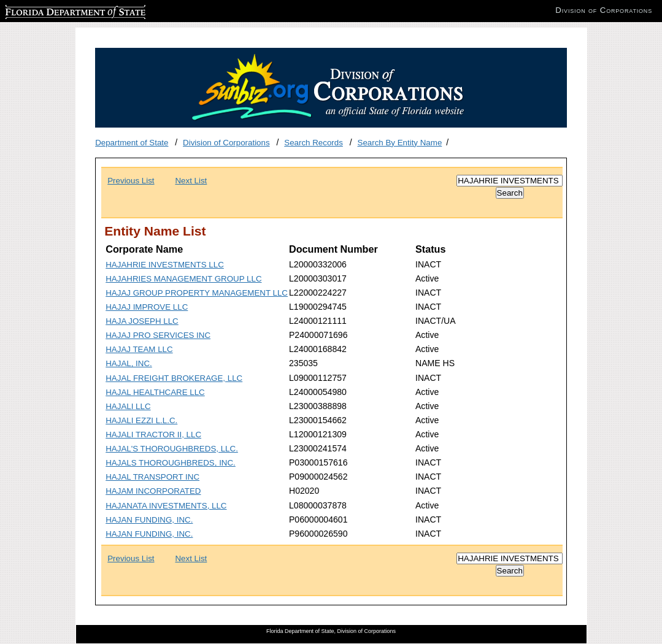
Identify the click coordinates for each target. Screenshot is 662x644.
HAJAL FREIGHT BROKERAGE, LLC (174, 378)
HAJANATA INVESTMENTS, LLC (166, 506)
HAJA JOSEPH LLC (142, 321)
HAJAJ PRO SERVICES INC (158, 335)
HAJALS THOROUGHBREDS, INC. (171, 463)
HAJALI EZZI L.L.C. (141, 420)
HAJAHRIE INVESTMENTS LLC (165, 265)
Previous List (131, 181)
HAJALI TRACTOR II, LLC (153, 435)
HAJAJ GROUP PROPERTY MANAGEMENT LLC (197, 293)
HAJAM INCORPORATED (153, 491)
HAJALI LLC (128, 406)
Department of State (132, 143)
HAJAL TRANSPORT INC (152, 477)
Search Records (314, 143)
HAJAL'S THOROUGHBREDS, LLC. (172, 449)
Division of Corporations (226, 143)
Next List (191, 181)
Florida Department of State (55, 10)
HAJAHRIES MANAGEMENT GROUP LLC (183, 279)
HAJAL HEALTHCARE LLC (155, 392)
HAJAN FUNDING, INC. (149, 520)
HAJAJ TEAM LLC (139, 349)
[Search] (510, 181)
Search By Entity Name (400, 143)
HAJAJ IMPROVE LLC (147, 307)
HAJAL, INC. (129, 363)
